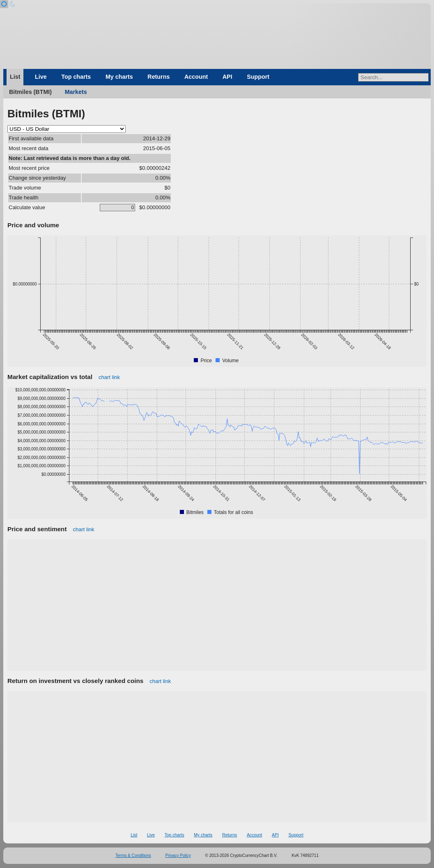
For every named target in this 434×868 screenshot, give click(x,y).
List (15, 77)
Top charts (76, 77)
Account (196, 77)
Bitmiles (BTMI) (30, 92)
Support (258, 77)
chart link (109, 377)
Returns (158, 77)
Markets (76, 92)
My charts (119, 77)
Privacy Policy (178, 855)
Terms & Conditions (133, 855)
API (227, 77)
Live (41, 77)
